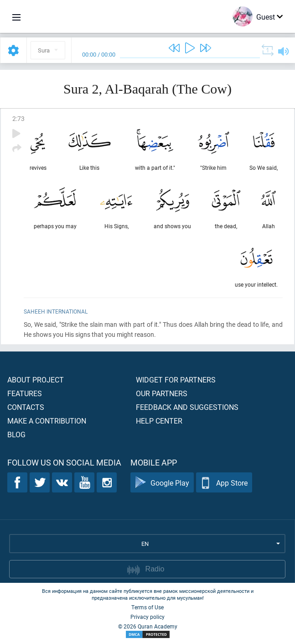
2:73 (18, 118)
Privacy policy (147, 617)
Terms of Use (147, 607)
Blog (16, 434)
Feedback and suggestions (187, 407)
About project (36, 380)
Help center (159, 421)
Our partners (162, 393)
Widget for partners (176, 380)
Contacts (26, 407)
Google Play (162, 483)
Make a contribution (47, 421)
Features (25, 393)
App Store (224, 483)
